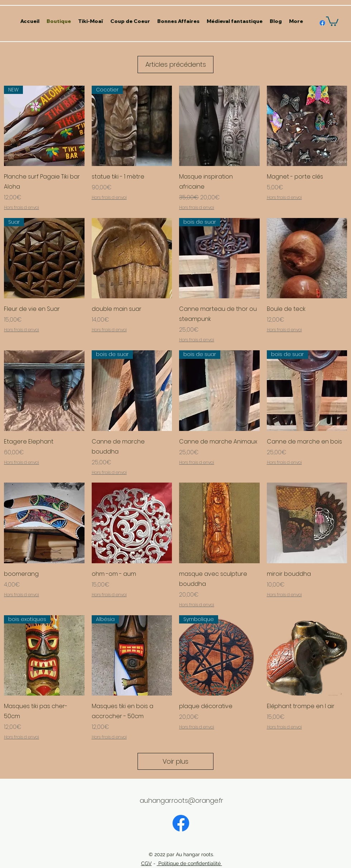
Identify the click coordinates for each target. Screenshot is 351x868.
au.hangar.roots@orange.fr (181, 800)
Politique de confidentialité (189, 863)
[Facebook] (181, 823)
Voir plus (175, 761)
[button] (332, 21)
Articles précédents (176, 64)
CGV (146, 863)
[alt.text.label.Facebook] (322, 23)
